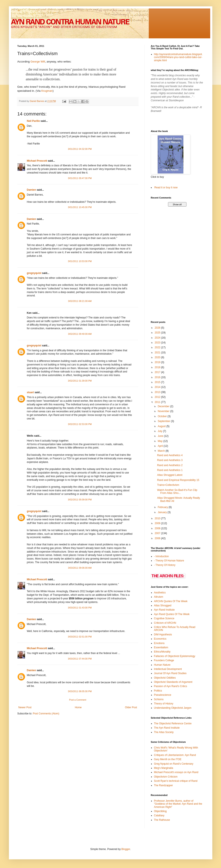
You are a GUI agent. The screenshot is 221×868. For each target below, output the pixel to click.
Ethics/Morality (162, 652)
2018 (158, 367)
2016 (158, 377)
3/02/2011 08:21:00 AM (80, 301)
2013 (158, 392)
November (164, 411)
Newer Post (25, 707)
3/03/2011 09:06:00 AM (80, 568)
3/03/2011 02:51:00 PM (80, 637)
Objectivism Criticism (166, 777)
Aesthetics (160, 593)
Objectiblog (160, 811)
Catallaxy (159, 815)
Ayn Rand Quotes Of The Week (172, 614)
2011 (158, 402)
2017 (158, 372)
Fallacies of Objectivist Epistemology (175, 656)
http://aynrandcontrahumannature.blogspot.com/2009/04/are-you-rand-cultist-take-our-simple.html (178, 57)
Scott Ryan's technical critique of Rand (176, 781)
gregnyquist (34, 273)
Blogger (126, 849)
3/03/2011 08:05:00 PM (80, 691)
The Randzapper (163, 785)
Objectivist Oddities (165, 678)
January (163, 512)
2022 (158, 347)
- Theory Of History (165, 565)
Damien (31, 190)
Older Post (131, 707)
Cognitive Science (164, 618)
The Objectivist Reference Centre (173, 724)
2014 (158, 387)
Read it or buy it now (166, 187)
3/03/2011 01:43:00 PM (80, 608)
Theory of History (164, 704)
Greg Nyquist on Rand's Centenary (174, 764)
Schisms (159, 699)
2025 (158, 333)
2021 (158, 353)
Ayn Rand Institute (164, 610)
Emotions (159, 643)
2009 (158, 523)
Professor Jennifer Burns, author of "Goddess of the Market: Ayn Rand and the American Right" (178, 804)
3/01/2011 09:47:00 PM (80, 178)
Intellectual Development (168, 669)
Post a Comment (78, 700)
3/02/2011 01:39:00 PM (80, 381)
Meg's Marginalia (164, 768)
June (161, 436)
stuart (30, 392)
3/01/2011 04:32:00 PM (80, 149)
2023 (158, 343)
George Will (38, 62)
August (162, 426)
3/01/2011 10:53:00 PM (80, 261)
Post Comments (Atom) (46, 714)
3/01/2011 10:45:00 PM (80, 207)
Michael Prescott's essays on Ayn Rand (176, 772)
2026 (158, 328)
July (160, 431)
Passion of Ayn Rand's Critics (171, 686)
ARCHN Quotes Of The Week (171, 601)
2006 (158, 538)
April (161, 446)
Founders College (164, 660)
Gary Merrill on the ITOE (168, 759)
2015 (158, 382)
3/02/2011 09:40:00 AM (80, 334)
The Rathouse (162, 820)
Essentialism (161, 647)
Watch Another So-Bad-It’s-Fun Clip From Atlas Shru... (177, 492)
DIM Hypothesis (163, 635)
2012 (158, 397)
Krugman (47, 91)
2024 (158, 338)
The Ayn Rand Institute (167, 728)
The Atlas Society (164, 732)
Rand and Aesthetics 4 (170, 455)
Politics (158, 691)
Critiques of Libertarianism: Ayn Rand (175, 755)
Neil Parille (33, 121)
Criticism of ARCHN (165, 623)
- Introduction (161, 556)
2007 (158, 533)
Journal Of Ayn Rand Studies (170, 673)
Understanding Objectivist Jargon (173, 708)
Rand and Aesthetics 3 (170, 460)
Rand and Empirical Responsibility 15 (178, 480)
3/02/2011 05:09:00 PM (80, 500)
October (163, 416)
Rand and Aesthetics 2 (170, 465)
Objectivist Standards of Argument (173, 682)
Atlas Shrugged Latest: (170, 475)
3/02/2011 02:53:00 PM (80, 424)
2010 (158, 518)
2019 (158, 362)
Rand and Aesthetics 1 (170, 470)
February (163, 507)
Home (78, 707)
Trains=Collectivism (168, 485)
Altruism (159, 597)
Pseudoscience (163, 695)
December (164, 406)
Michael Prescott (37, 161)
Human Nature (162, 665)
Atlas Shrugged (163, 606)
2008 (158, 528)
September (164, 421)
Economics (160, 639)
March (162, 451)
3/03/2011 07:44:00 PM (80, 659)
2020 (158, 357)
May (160, 441)
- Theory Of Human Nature (169, 561)
